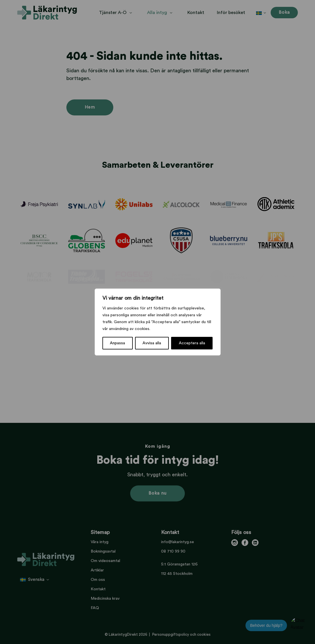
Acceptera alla (192, 343)
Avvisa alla (152, 343)
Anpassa (117, 343)
